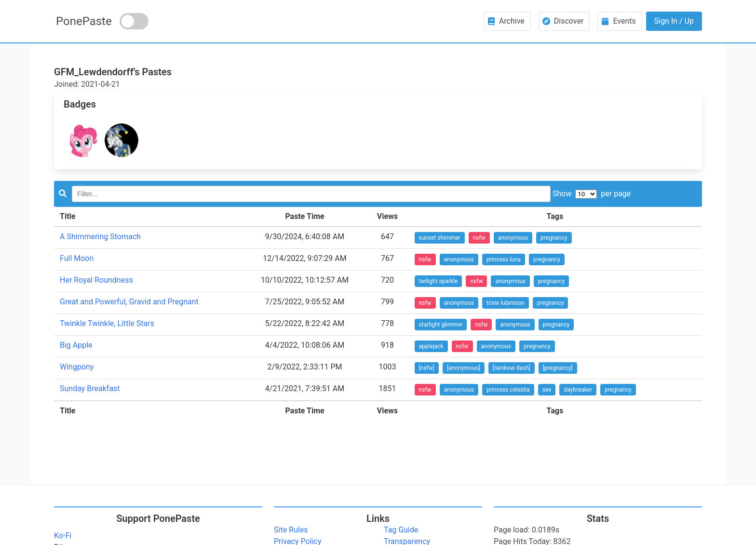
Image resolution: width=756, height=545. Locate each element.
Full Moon (77, 258)
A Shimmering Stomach (100, 237)
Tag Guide (401, 530)
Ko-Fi (63, 536)
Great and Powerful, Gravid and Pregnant (129, 302)
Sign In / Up (674, 21)
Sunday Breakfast (90, 388)
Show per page (592, 194)
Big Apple (76, 345)
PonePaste (84, 21)
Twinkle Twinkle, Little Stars (107, 323)
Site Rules (291, 530)
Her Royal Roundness (96, 280)
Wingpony (77, 367)
